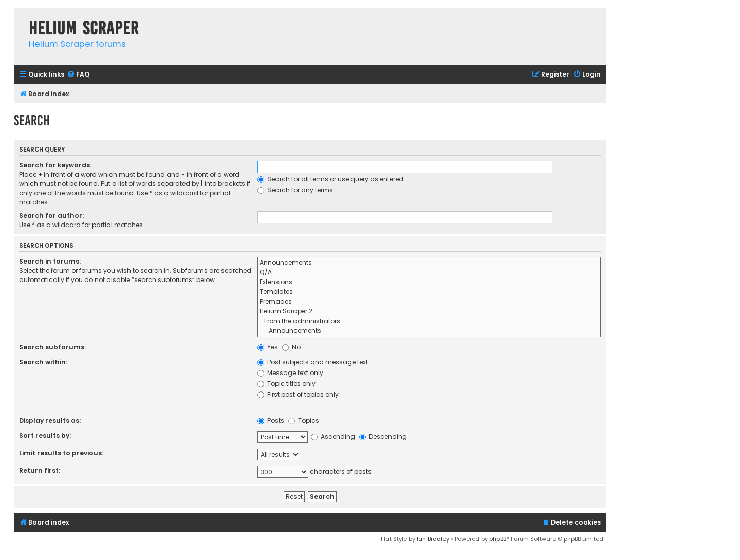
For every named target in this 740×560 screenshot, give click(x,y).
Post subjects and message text (313, 362)
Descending (383, 436)
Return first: (40, 470)
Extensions (429, 282)
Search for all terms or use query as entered (330, 179)
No (291, 347)
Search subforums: (52, 347)
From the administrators (429, 321)
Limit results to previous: (61, 453)
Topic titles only (286, 384)
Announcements (429, 263)
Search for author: (51, 216)
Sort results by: (45, 435)
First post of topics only (298, 394)
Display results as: (50, 421)
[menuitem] (78, 75)
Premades (429, 302)
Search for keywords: (55, 165)
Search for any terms (295, 190)
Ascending (333, 436)
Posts (271, 421)
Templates (429, 292)
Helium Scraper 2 (429, 312)
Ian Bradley (433, 539)
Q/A (429, 273)
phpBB (498, 539)
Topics (304, 421)
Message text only (290, 373)
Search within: (43, 362)
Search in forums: (50, 261)
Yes (268, 347)
